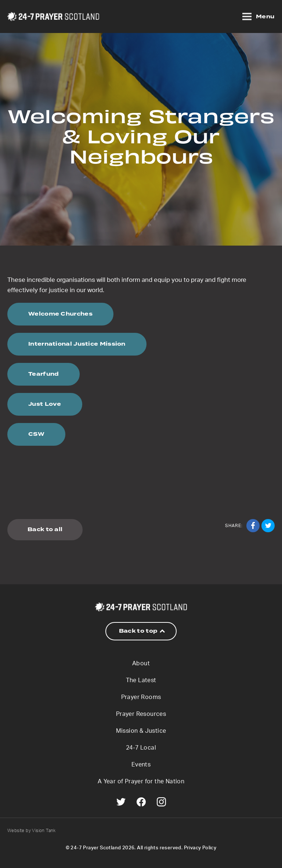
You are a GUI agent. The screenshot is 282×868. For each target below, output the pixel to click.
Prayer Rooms (141, 697)
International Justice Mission (77, 344)
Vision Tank (44, 831)
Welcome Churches (60, 314)
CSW (36, 434)
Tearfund (44, 374)
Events (141, 765)
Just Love (45, 404)
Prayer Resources (141, 714)
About (141, 663)
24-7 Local (141, 748)
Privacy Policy (200, 848)
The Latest (141, 680)
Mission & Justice (141, 731)
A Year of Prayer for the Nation (141, 781)
